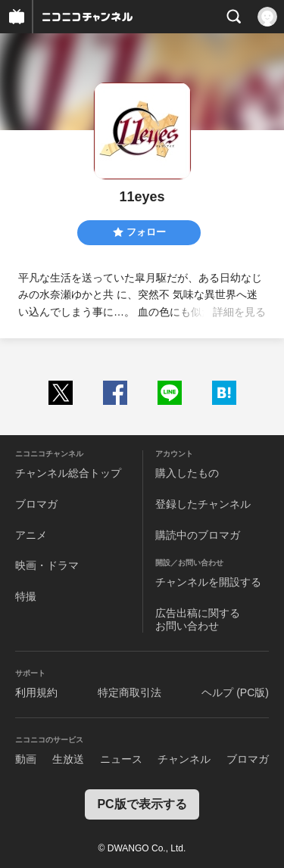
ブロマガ (36, 504)
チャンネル (184, 759)
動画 (26, 759)
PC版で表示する (142, 804)
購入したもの (187, 473)
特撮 (26, 596)
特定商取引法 (130, 692)
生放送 (68, 759)
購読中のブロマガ (198, 535)
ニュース (121, 759)
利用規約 (36, 692)
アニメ (31, 535)
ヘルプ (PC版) (235, 692)
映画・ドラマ (47, 565)
